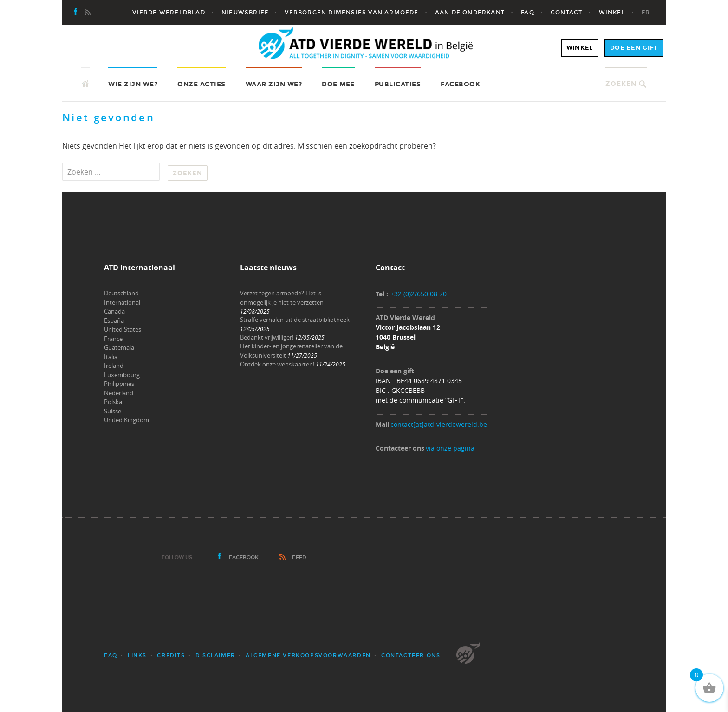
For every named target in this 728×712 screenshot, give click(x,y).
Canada (114, 311)
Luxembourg (122, 375)
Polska (113, 402)
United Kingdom (127, 420)
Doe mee (338, 84)
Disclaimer (215, 656)
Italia (111, 357)
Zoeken (621, 84)
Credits (171, 656)
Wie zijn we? (133, 84)
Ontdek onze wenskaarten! (277, 364)
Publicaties (398, 84)
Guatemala (119, 347)
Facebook (460, 84)
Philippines (119, 384)
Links (137, 656)
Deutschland (121, 293)
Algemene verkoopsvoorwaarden (308, 656)
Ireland (114, 366)
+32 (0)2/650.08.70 (419, 294)
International (122, 302)
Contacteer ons (411, 656)
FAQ (111, 656)
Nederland (119, 393)
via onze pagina (450, 448)
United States (123, 329)
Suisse (113, 411)
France (113, 339)
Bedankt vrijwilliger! (267, 337)
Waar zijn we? (274, 84)
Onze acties (201, 84)
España (114, 320)
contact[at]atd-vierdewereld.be (439, 424)
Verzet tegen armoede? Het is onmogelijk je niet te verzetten (282, 298)
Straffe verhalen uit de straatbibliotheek (295, 320)
